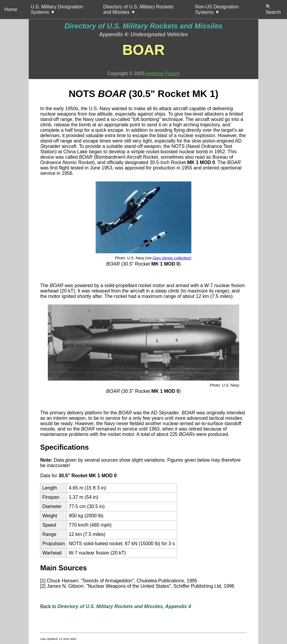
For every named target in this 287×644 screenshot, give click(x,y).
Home (11, 9)
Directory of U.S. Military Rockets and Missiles (143, 26)
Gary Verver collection (171, 258)
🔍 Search (273, 9)
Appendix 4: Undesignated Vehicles (143, 34)
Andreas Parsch (163, 74)
